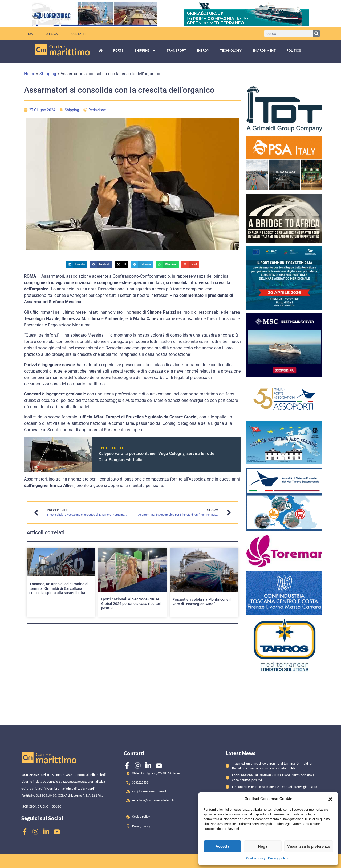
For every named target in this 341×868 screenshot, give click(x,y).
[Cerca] (316, 33)
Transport (176, 51)
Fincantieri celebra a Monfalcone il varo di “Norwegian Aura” (202, 602)
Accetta (222, 846)
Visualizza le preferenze (309, 846)
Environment (264, 51)
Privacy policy (278, 858)
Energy (203, 51)
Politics (294, 51)
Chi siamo (53, 34)
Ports (119, 51)
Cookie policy (256, 858)
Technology (231, 51)
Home (31, 34)
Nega (263, 846)
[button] (330, 799)
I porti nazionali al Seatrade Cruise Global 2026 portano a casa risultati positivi (131, 604)
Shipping (145, 51)
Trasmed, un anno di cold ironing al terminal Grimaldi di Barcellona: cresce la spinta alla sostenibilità (59, 588)
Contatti (78, 34)
